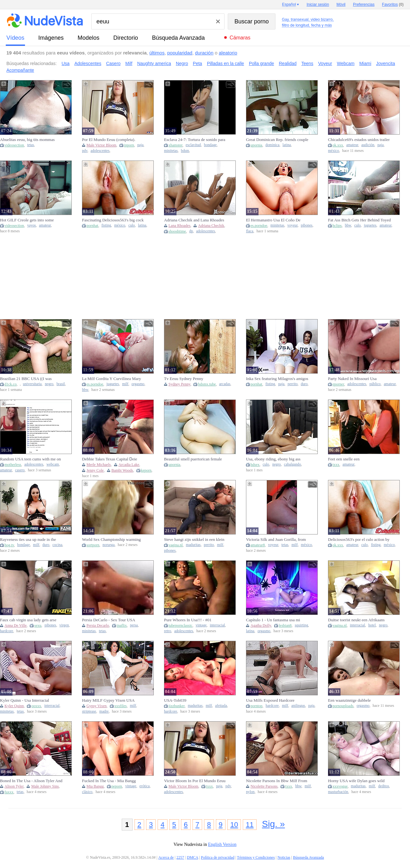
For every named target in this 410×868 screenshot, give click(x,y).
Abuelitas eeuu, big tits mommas (27, 140)
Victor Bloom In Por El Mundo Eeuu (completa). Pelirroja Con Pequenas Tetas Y (195, 781)
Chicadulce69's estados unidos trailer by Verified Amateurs (359, 140)
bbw (348, 225)
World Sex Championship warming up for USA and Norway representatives (111, 540)
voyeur (292, 225)
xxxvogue (340, 786)
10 (234, 825)
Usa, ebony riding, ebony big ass (273, 459)
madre (104, 711)
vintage (201, 625)
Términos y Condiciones (256, 857)
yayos (32, 225)
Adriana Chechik (211, 226)
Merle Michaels (99, 465)
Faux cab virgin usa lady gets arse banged (28, 620)
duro (304, 384)
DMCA (192, 857)
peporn (117, 786)
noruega (109, 545)
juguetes (370, 225)
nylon (250, 792)
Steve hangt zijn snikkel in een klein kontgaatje (194, 540)
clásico (87, 792)
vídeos (15, 38)
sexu (38, 625)
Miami (365, 63)
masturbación (338, 792)
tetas (31, 145)
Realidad (288, 63)
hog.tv (9, 545)
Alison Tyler (14, 786)
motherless (13, 465)
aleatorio (228, 53)
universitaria (32, 384)
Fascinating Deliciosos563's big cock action (113, 220)
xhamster (176, 145)
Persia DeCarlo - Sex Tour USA (109, 620)
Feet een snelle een (344, 459)
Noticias (284, 857)
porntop (256, 706)
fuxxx (9, 792)
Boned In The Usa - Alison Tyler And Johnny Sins (31, 781)
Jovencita (385, 63)
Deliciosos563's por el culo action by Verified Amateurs (359, 540)
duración (204, 53)
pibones (307, 225)
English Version (222, 844)
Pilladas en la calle (225, 63)
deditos (384, 786)
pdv (85, 151)
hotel (372, 625)
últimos (157, 53)
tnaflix (122, 625)
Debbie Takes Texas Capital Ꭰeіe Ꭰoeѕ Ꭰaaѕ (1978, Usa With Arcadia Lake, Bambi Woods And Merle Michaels (112, 459)
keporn (146, 470)
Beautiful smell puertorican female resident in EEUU (193, 459)
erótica (144, 786)
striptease (89, 711)
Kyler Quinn (14, 706)
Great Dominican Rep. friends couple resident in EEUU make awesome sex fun (277, 140)
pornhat (92, 226)
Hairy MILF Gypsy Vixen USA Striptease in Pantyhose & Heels (109, 700)
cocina (57, 545)
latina (287, 145)
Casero (113, 63)
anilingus (298, 706)
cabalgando (293, 464)
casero (20, 470)
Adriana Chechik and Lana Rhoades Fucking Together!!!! (194, 220)
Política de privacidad (218, 857)
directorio (126, 38)
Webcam (346, 63)
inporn (129, 145)
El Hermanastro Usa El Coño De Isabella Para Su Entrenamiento (273, 220)
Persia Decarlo (98, 625)
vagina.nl (176, 545)
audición (368, 145)
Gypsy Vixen (97, 706)
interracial (217, 625)
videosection (14, 145)
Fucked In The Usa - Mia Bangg (109, 781)
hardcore (7, 631)
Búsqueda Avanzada (178, 38)
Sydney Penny (179, 384)
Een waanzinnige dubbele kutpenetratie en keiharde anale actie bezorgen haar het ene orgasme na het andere (359, 700)
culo (132, 225)
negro (49, 384)
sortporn (93, 545)
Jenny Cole (95, 470)
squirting (301, 625)
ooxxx (36, 706)
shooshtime (177, 231)
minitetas (171, 151)
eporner (338, 384)
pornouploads (343, 706)
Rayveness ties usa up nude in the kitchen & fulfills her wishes (28, 540)
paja (140, 145)
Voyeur (325, 63)
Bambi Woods (122, 470)
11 (250, 825)
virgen (64, 625)
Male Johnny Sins (45, 786)
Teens (307, 63)
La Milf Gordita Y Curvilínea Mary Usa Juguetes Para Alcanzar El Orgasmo (111, 379)
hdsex (255, 465)
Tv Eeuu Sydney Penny (184, 379)
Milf (129, 63)
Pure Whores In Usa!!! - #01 (188, 620)
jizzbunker (176, 706)
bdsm (185, 151)
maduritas (193, 545)
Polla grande (262, 63)
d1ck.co (11, 384)
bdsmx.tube (207, 384)
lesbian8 (285, 625)
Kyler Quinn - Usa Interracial (25, 700)
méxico (333, 151)
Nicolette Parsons (264, 786)
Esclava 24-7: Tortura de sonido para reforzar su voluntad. (195, 140)
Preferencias (364, 4)
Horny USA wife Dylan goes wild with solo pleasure (356, 781)
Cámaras (240, 38)
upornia (256, 145)
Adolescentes (88, 63)
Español (289, 4)
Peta (197, 63)
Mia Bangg (95, 786)
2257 (180, 857)
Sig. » (274, 824)
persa (134, 625)
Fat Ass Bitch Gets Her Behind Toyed (359, 220)
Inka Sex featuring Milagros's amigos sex (277, 379)
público (375, 384)
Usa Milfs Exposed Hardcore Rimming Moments (270, 700)
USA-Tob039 (175, 700)
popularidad (180, 53)
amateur (352, 145)
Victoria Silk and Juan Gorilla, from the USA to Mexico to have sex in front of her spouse (276, 540)
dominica (273, 145)
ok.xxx (338, 145)
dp (191, 231)
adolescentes (100, 151)
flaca (250, 231)
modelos (88, 38)
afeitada (221, 706)
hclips (337, 226)
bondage (210, 145)
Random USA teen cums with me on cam (30, 459)
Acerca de (166, 857)
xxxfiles (121, 706)
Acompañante (20, 70)
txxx (336, 465)
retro (168, 631)
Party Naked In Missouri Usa (352, 379)
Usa (66, 63)
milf (125, 384)
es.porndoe (259, 226)
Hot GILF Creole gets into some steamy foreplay (27, 220)
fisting (106, 225)
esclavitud (193, 145)
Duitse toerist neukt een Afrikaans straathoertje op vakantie (356, 620)
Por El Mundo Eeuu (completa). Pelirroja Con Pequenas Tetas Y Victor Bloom (109, 140)
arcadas (225, 384)
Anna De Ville (16, 625)
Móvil (341, 4)
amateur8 (258, 545)
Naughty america (154, 63)
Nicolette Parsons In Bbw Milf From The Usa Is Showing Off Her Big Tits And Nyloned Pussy (277, 781)
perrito (293, 384)
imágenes (51, 38)
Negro (182, 63)
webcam (53, 464)
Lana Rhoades (179, 226)
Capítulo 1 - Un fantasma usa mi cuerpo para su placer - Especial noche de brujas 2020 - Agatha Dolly (277, 620)
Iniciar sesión (318, 4)
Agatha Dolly (261, 625)
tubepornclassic (180, 625)
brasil (61, 384)
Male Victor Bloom (101, 145)
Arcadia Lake (129, 465)
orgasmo (138, 384)
